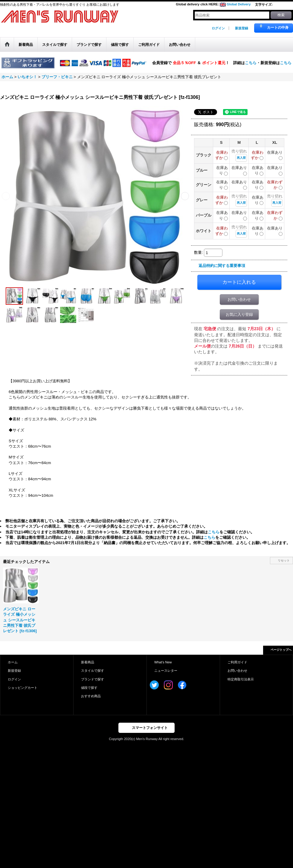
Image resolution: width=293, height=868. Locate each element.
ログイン (218, 28)
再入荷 (241, 158)
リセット (284, 560)
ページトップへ (281, 650)
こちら (251, 62)
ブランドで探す (93, 679)
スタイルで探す (93, 671)
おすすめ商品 (91, 696)
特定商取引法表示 (241, 679)
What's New (163, 662)
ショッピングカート (23, 688)
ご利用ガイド (237, 662)
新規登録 (242, 28)
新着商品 (88, 662)
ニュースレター (166, 671)
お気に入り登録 (239, 314)
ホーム (13, 662)
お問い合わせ (239, 299)
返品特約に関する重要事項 (222, 266)
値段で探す (89, 688)
